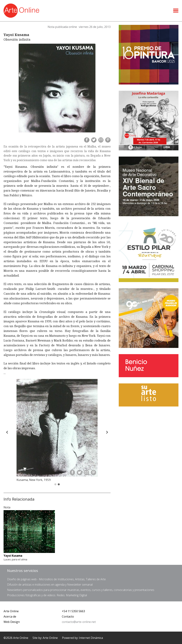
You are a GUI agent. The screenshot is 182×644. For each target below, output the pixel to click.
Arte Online (11, 611)
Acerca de (10, 616)
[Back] (7, 432)
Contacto (68, 616)
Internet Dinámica (91, 638)
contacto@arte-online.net (79, 622)
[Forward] (107, 432)
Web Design (12, 622)
